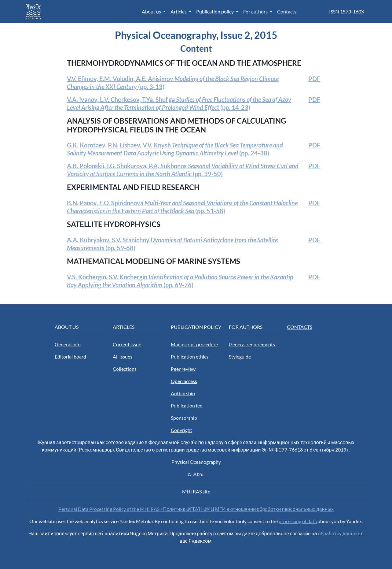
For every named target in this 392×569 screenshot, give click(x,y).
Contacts (287, 11)
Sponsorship (184, 418)
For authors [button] (256, 11)
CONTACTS (300, 327)
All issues (123, 357)
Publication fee (187, 405)
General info (68, 344)
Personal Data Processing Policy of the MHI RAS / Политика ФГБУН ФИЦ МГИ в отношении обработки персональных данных (196, 509)
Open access (184, 381)
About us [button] (152, 11)
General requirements (252, 344)
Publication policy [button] (215, 11)
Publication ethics (190, 357)
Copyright (181, 430)
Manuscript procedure (194, 344)
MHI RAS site (196, 491)
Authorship (183, 393)
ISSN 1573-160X (347, 11)
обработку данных (339, 533)
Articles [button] (179, 11)
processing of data (298, 521)
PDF (314, 79)
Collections (125, 369)
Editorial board (70, 357)
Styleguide (240, 357)
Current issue (127, 344)
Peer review (183, 369)
